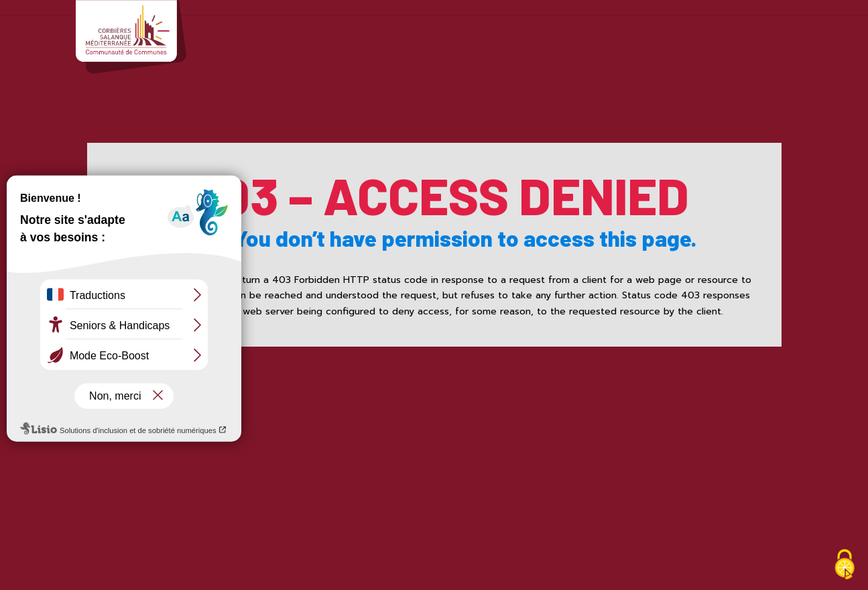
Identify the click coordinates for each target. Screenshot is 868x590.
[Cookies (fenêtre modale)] (845, 566)
